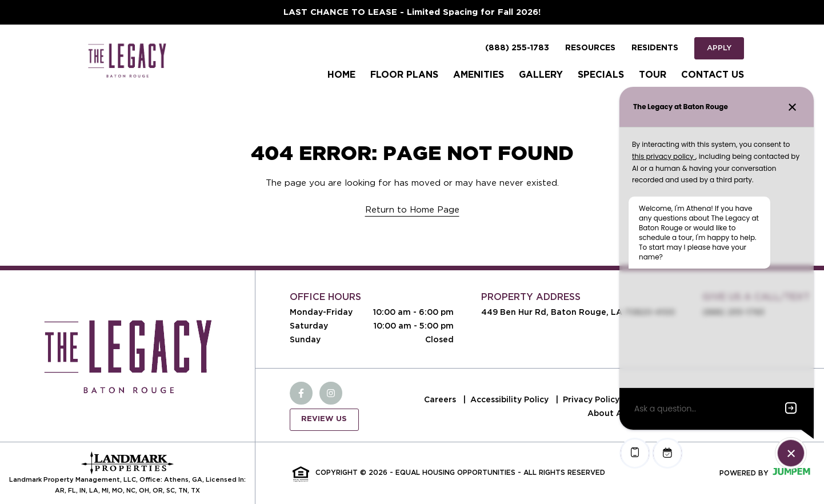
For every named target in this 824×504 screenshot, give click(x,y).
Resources (590, 48)
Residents (655, 48)
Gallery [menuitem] (541, 75)
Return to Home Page (412, 210)
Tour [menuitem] (653, 75)
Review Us (324, 419)
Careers (441, 399)
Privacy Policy (592, 399)
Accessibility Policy (511, 399)
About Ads (610, 413)
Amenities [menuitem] (479, 75)
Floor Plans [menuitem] (404, 75)
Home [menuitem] (341, 75)
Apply (719, 48)
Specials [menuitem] (601, 75)
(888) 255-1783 (517, 48)
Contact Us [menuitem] (713, 75)
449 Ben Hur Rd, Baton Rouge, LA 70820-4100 (578, 312)
